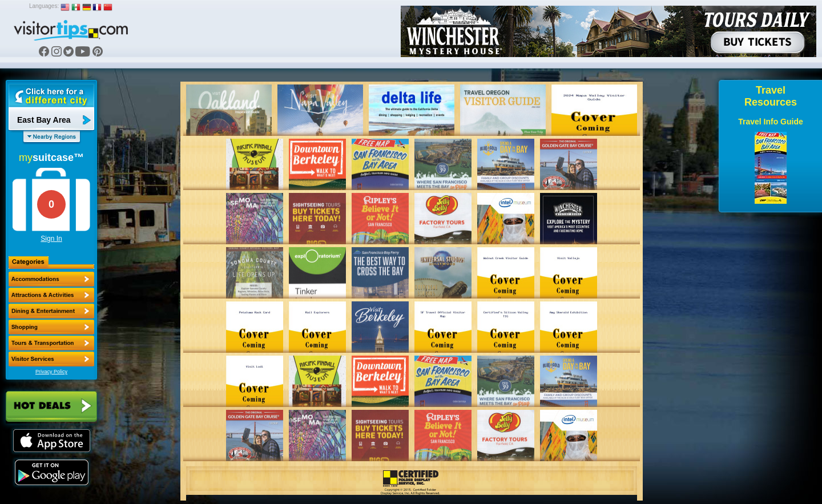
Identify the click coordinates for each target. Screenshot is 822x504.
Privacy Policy (51, 372)
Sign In (51, 239)
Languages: (44, 6)
